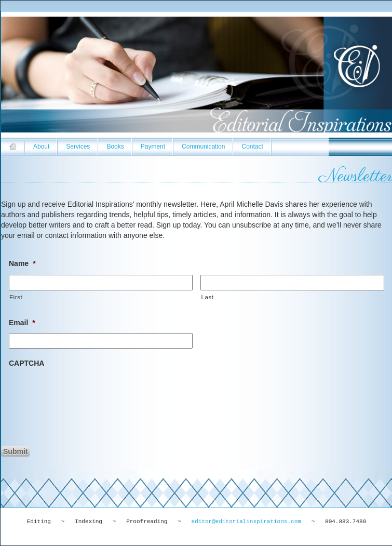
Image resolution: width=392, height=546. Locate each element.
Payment (153, 147)
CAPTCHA (26, 363)
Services (78, 147)
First (16, 297)
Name (22, 263)
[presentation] (88, 394)
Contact (252, 147)
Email (22, 323)
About (41, 147)
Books (115, 147)
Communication (203, 147)
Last (207, 297)
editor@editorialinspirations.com (246, 522)
